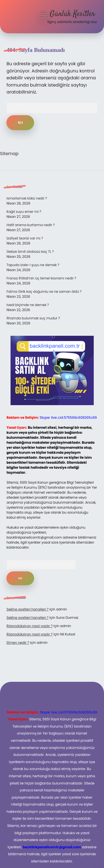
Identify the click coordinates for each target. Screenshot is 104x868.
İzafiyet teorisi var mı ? (25, 238)
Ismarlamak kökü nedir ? (27, 198)
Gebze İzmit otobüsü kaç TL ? (30, 252)
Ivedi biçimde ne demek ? (28, 305)
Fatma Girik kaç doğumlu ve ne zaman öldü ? (44, 292)
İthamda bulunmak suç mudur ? (33, 318)
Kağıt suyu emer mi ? (24, 212)
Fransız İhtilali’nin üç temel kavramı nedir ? (41, 278)
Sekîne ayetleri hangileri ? (27, 609)
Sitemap (9, 154)
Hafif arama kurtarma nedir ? (31, 225)
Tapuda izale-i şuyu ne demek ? (33, 265)
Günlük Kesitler (72, 14)
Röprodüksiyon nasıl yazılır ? (29, 626)
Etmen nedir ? (18, 643)
